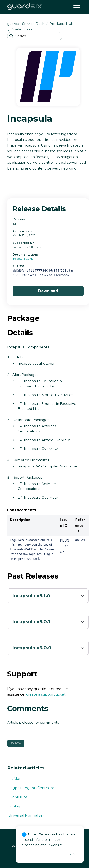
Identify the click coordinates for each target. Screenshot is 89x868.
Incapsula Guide (23, 259)
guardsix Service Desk (26, 24)
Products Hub (61, 24)
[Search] (35, 36)
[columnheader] (33, 526)
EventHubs (18, 797)
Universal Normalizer (26, 815)
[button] (77, 5)
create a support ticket (46, 694)
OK (72, 853)
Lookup (15, 806)
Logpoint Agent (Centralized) (33, 788)
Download (48, 291)
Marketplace (22, 29)
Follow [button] (16, 743)
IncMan (15, 779)
